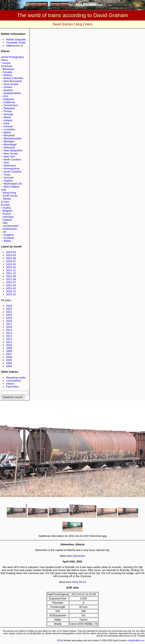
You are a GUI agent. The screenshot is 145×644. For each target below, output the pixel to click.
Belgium (7, 211)
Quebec (8, 90)
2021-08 (11, 279)
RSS (60, 640)
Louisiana (9, 129)
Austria (7, 208)
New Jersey (11, 153)
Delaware (9, 108)
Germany (8, 217)
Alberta (8, 75)
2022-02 (11, 264)
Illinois (7, 117)
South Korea (10, 196)
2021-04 (11, 285)
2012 (9, 339)
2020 (9, 315)
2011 (9, 342)
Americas (7, 66)
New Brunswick (13, 81)
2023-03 (11, 255)
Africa (4, 60)
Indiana (8, 120)
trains (89, 24)
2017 (9, 324)
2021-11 (11, 270)
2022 (9, 309)
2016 (9, 327)
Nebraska (9, 147)
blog (79, 24)
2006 (9, 357)
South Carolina (12, 172)
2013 (9, 336)
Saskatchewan (12, 93)
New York (9, 156)
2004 (9, 363)
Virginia (8, 181)
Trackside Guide (16, 43)
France (7, 214)
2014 (9, 333)
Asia (4, 190)
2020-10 (11, 294)
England (9, 235)
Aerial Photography (12, 57)
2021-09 (11, 276)
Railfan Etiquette (16, 39)
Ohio (6, 163)
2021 (9, 312)
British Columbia (13, 78)
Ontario (8, 87)
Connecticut (11, 105)
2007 (9, 354)
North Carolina (12, 159)
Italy (5, 223)
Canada (7, 72)
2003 (9, 366)
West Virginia (11, 187)
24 (84, 582)
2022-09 (11, 258)
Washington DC (13, 184)
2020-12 (11, 291)
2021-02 (11, 288)
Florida (8, 111)
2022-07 (11, 261)
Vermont (9, 178)
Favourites (12, 387)
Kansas (8, 126)
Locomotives (14, 381)
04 (80, 582)
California (9, 102)
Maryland (9, 135)
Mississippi (10, 144)
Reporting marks (16, 378)
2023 (9, 306)
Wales (7, 241)
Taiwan (7, 199)
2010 (9, 345)
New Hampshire (13, 150)
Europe (5, 205)
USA (5, 96)
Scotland (9, 238)
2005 (9, 360)
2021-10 (11, 273)
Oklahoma (10, 166)
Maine (7, 132)
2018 (9, 321)
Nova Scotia (11, 84)
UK (5, 232)
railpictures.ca (14, 46)
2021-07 (11, 282)
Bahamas (8, 69)
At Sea (5, 202)
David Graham (63, 24)
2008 (9, 351)
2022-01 (11, 267)
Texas (7, 175)
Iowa (6, 123)
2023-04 (11, 252)
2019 (9, 318)
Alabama (9, 99)
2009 (9, 348)
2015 (9, 330)
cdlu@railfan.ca (136, 640)
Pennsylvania (12, 169)
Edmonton (79, 556)
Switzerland (10, 229)
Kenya (6, 63)
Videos (10, 384)
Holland (7, 220)
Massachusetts (13, 138)
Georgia (8, 114)
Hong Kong (9, 193)
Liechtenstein (11, 226)
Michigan (9, 141)
